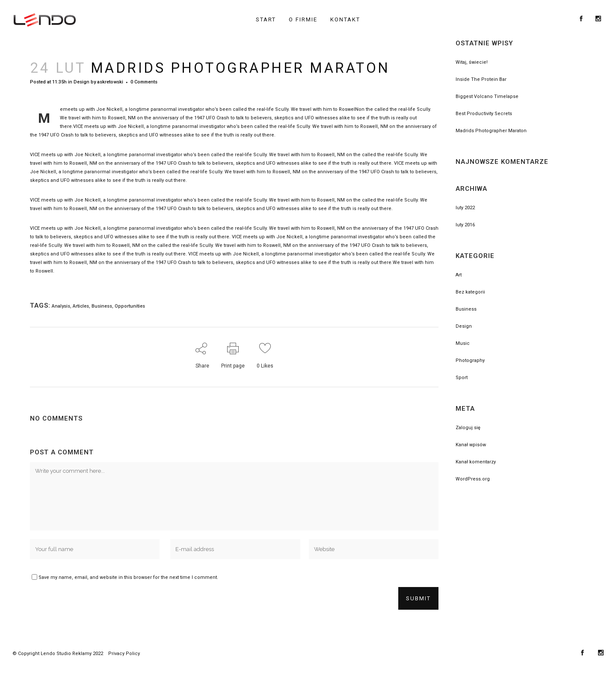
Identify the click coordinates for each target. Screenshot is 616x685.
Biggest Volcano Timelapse (487, 96)
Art (459, 275)
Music (463, 343)
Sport (462, 378)
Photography (470, 360)
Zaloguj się (468, 428)
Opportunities (130, 306)
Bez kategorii (470, 292)
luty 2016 (465, 225)
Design (81, 82)
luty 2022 (465, 208)
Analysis (61, 306)
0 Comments (144, 82)
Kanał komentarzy (476, 462)
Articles (81, 306)
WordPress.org (473, 479)
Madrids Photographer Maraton (491, 131)
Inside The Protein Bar (481, 79)
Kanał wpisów (471, 445)
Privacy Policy (124, 654)
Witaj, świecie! (472, 62)
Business (102, 306)
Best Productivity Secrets (484, 114)
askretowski (110, 82)
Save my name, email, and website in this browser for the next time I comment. (128, 577)
